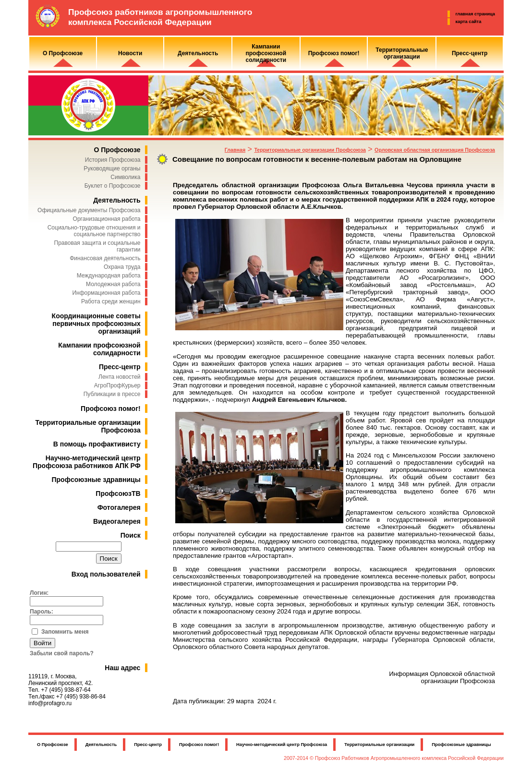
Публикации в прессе (112, 394)
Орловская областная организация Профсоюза (435, 150)
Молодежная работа (113, 284)
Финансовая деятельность (105, 258)
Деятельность (117, 200)
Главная (235, 150)
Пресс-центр (120, 367)
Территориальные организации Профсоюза (310, 150)
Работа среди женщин (111, 301)
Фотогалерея (119, 507)
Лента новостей (120, 377)
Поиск (131, 535)
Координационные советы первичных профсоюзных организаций (96, 324)
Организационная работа (107, 219)
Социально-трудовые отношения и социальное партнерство (94, 231)
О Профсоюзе (117, 150)
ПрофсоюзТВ (118, 493)
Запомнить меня (65, 632)
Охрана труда (122, 267)
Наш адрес (122, 668)
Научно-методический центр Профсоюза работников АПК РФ (87, 462)
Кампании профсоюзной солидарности (99, 349)
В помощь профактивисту (97, 444)
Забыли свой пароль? (62, 653)
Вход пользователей (106, 574)
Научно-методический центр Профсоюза (282, 745)
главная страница (475, 14)
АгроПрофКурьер (117, 385)
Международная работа (109, 276)
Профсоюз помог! (111, 409)
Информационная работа (106, 293)
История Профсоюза (113, 160)
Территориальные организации (379, 745)
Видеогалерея (117, 521)
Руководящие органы (112, 168)
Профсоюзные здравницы (96, 480)
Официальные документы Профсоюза (89, 210)
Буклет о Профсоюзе (113, 186)
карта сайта (469, 22)
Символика (125, 177)
